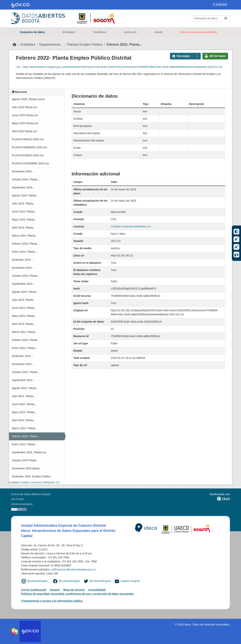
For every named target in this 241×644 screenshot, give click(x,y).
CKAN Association (22, 504)
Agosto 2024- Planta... (25, 195)
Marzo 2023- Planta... (25, 332)
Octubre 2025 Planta (24, 460)
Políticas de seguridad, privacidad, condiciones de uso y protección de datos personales (77, 594)
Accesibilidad (97, 590)
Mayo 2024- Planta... (24, 220)
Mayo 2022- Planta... (24, 412)
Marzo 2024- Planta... (25, 236)
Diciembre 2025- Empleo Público (31, 476)
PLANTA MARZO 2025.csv (28, 139)
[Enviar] (226, 18)
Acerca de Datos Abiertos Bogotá (31, 494)
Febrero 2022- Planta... (124, 45)
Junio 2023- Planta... (24, 308)
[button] (197, 56)
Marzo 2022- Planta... (25, 428)
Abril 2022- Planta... (24, 420)
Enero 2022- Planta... (24, 444)
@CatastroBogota (69, 581)
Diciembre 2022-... (23, 356)
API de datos (215, 56)
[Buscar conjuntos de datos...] (211, 18)
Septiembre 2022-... (24, 380)
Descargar (181, 56)
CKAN (220, 499)
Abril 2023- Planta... (24, 324)
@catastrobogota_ (38, 581)
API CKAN (17, 499)
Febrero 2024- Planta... (26, 244)
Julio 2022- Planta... (24, 396)
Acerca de (130, 32)
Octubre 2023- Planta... (26, 276)
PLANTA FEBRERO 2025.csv (29, 147)
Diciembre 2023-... (23, 260)
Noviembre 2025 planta (26, 468)
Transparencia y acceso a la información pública (52, 601)
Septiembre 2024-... (24, 187)
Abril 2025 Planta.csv (24, 131)
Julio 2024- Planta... (24, 204)
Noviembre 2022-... (23, 364)
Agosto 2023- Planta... (25, 292)
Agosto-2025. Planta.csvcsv (28, 99)
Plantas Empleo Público (85, 45)
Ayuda (159, 32)
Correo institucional (34, 590)
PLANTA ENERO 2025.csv (28, 155)
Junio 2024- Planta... (24, 212)
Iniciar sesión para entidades (199, 32)
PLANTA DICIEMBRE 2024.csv (30, 163)
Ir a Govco (220, 4)
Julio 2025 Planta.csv (24, 107)
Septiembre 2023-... (24, 284)
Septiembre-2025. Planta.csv (29, 452)
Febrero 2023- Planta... (26, 340)
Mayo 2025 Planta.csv (25, 123)
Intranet (55, 590)
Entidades (69, 32)
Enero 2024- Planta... (24, 252)
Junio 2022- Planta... (24, 404)
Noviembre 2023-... (23, 268)
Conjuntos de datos (32, 32)
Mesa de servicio (74, 590)
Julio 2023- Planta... (24, 300)
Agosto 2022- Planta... (25, 388)
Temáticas (100, 32)
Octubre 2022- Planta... (26, 372)
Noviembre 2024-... (23, 171)
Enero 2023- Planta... (24, 348)
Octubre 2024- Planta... (26, 179)
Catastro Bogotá (130, 581)
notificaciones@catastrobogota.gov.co (73, 569)
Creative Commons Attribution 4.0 (39, 482)
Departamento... (51, 45)
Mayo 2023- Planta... (24, 316)
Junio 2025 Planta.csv (25, 115)
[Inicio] (15, 45)
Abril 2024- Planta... (24, 228)
